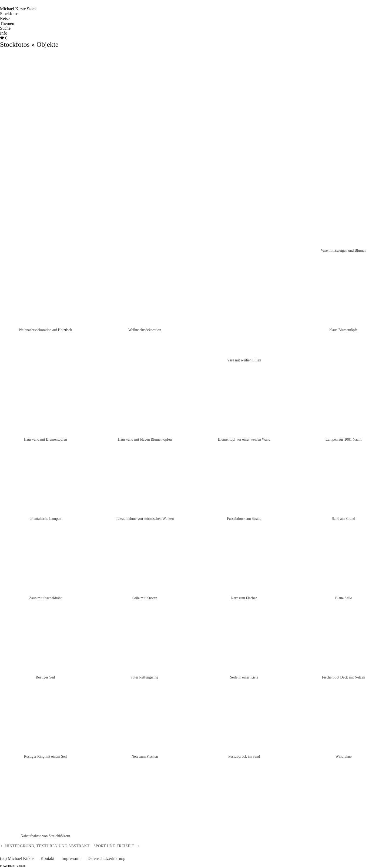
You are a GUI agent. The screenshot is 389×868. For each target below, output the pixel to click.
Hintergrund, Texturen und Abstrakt (45, 846)
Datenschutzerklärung (106, 858)
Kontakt (48, 858)
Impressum (71, 858)
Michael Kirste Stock (18, 9)
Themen (7, 23)
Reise (5, 19)
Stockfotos (9, 14)
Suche (5, 28)
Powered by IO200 (13, 866)
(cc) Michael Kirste (17, 858)
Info (4, 33)
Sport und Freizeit (116, 846)
